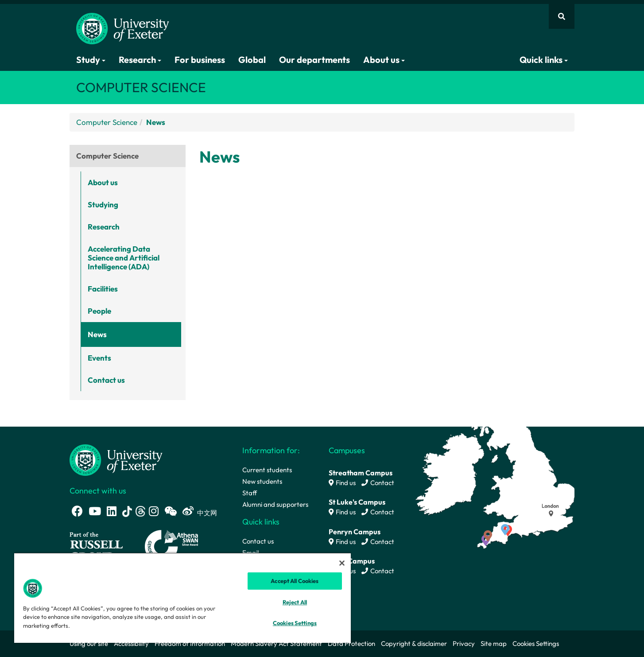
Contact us (106, 380)
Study (91, 60)
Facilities (103, 289)
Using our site (89, 643)
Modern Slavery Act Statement (276, 643)
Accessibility (131, 643)
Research (140, 60)
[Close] (342, 563)
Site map (494, 643)
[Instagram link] (154, 511)
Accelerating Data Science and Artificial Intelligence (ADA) (124, 258)
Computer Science (107, 122)
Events (99, 358)
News (97, 334)
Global (252, 60)
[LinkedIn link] (112, 511)
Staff (250, 493)
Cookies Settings (536, 643)
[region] (182, 598)
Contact (378, 483)
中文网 (207, 513)
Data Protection (351, 643)
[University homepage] (116, 459)
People (99, 311)
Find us (342, 483)
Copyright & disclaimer (414, 643)
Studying (103, 204)
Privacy (464, 643)
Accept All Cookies (295, 581)
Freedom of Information (190, 643)
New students (262, 481)
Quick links (544, 60)
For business (200, 60)
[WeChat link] (171, 511)
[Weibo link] (188, 511)
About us (384, 60)
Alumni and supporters (275, 504)
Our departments (314, 60)
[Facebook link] (77, 511)
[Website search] (562, 16)
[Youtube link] (95, 511)
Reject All (295, 602)
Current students (267, 470)
